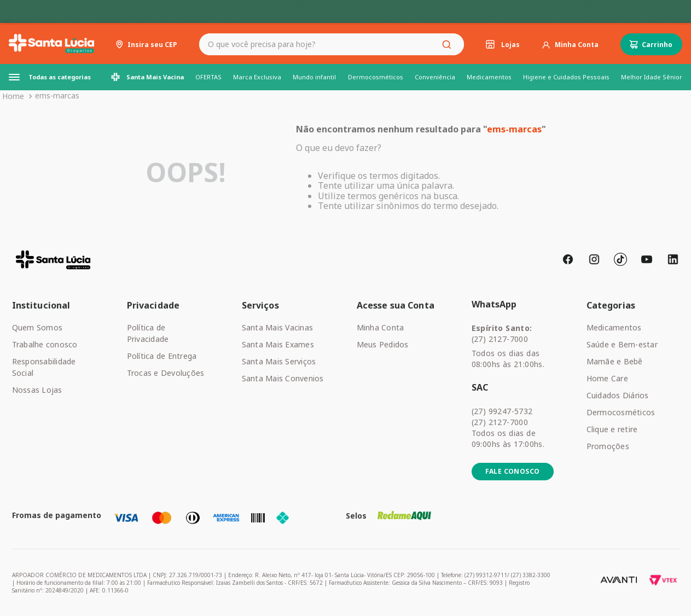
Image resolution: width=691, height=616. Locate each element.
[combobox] (332, 44)
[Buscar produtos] (449, 44)
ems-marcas (57, 95)
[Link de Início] (13, 96)
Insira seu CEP (152, 45)
